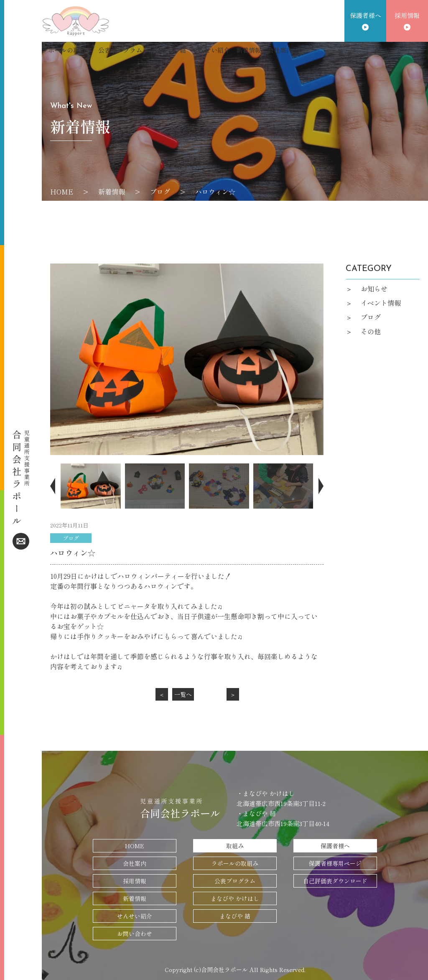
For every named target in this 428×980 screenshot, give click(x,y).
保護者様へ (366, 15)
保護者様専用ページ (335, 863)
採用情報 (407, 15)
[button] (54, 486)
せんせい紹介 (211, 50)
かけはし (161, 50)
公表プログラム (120, 50)
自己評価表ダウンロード (335, 881)
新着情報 (249, 50)
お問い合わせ (135, 934)
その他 (371, 331)
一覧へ (183, 694)
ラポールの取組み (67, 50)
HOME (62, 192)
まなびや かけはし (235, 898)
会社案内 (280, 50)
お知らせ (374, 289)
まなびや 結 (235, 916)
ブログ (160, 192)
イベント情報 (381, 303)
